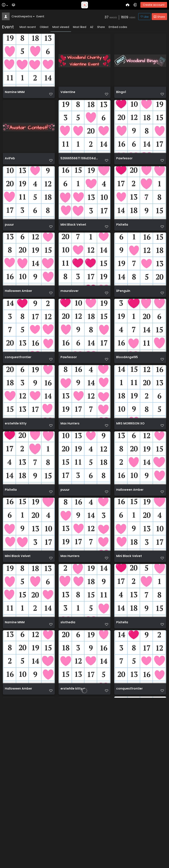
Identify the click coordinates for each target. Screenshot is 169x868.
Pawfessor (124, 162)
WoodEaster (70, 776)
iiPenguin (123, 299)
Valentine (68, 94)
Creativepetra (23, 16)
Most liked (80, 27)
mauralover (70, 299)
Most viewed (61, 27)
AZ (92, 27)
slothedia (68, 640)
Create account (154, 5)
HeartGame (125, 844)
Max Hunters (70, 435)
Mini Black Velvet (73, 230)
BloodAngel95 (127, 367)
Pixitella (122, 230)
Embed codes (118, 27)
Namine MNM (15, 94)
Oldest (44, 27)
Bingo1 (121, 94)
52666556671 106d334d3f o (80, 162)
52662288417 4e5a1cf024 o (24, 844)
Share (101, 27)
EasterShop (69, 844)
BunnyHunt (13, 776)
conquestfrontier (18, 367)
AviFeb (10, 162)
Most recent (28, 27)
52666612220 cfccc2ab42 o (135, 776)
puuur (9, 230)
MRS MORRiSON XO (130, 435)
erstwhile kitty (16, 435)
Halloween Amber (18, 299)
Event (40, 16)
